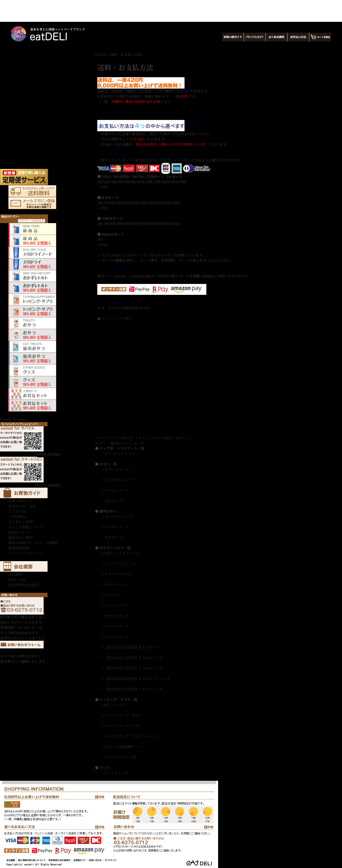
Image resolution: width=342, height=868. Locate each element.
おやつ (181, 438)
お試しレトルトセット (122, 553)
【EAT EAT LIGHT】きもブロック (132, 647)
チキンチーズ (115, 584)
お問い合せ (17, 580)
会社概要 (15, 574)
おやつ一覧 (108, 464)
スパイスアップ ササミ (124, 715)
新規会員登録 (19, 548)
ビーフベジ (113, 595)
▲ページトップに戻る (115, 318)
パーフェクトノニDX (121, 757)
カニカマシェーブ (119, 480)
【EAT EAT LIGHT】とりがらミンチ (134, 658)
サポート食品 (161, 438)
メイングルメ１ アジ (120, 454)
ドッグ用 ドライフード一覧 (122, 448)
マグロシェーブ (117, 490)
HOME (101, 55)
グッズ (139, 443)
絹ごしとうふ (115, 705)
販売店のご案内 (21, 537)
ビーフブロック (117, 637)
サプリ (100, 443)
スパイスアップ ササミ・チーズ (131, 736)
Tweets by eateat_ (15, 419)
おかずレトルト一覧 (115, 548)
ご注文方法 (17, 511)
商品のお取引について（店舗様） (34, 543)
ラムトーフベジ (117, 605)
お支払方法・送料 (22, 506)
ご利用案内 (17, 517)
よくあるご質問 (21, 522)
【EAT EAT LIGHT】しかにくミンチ (134, 689)
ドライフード (105, 438)
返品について (19, 532)
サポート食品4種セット (123, 747)
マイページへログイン (26, 553)
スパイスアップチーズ (122, 726)
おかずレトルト (133, 438)
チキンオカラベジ (119, 574)
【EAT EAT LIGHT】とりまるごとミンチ (137, 679)
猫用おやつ (120, 443)
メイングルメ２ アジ (121, 563)
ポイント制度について (26, 527)
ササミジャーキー (119, 469)
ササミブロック (117, 616)
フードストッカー (118, 773)
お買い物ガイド (21, 501)
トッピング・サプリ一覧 (119, 700)
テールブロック (117, 626)
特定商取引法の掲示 (24, 585)
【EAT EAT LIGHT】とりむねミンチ (134, 668)
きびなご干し (115, 501)
